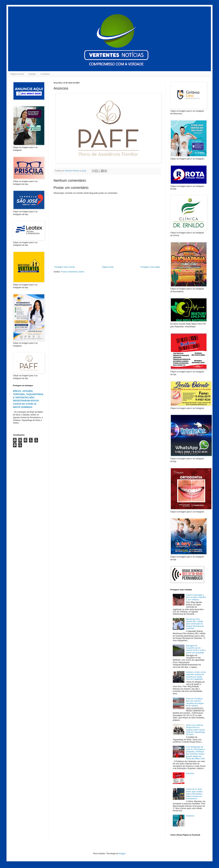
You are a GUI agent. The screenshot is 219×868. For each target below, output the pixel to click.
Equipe (32, 74)
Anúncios (190, 773)
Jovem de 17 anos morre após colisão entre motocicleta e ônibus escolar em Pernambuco (194, 794)
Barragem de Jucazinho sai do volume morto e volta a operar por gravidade (196, 649)
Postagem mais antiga (150, 267)
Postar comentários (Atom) (73, 272)
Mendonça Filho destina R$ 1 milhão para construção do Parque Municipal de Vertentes (195, 624)
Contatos (45, 74)
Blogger (122, 854)
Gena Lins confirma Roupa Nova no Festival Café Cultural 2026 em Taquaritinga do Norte (195, 730)
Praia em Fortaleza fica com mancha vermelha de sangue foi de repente (195, 702)
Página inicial (17, 74)
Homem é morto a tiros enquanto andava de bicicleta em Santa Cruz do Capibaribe (196, 676)
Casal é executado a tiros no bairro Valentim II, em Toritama (196, 597)
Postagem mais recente (65, 267)
